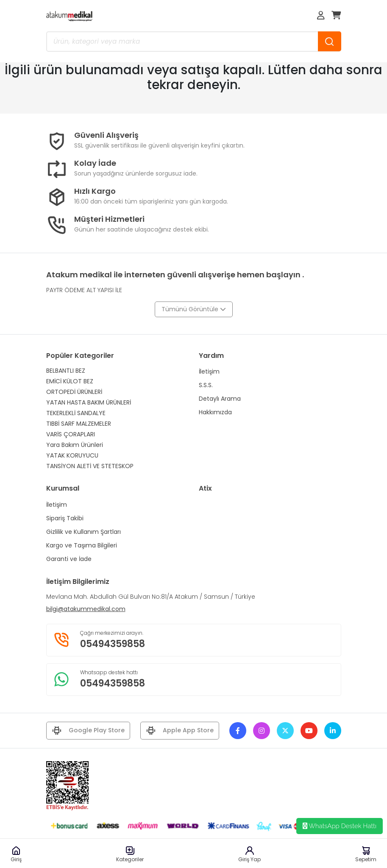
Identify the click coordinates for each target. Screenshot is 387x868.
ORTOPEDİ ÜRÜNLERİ (74, 392)
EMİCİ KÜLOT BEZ (70, 381)
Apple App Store (180, 731)
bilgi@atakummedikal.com (86, 609)
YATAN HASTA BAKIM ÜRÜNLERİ (89, 402)
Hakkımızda (215, 412)
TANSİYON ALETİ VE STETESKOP (90, 466)
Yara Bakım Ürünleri (75, 445)
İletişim (209, 371)
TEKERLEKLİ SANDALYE (76, 413)
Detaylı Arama (220, 399)
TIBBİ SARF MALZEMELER (79, 424)
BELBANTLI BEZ (66, 371)
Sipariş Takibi (65, 518)
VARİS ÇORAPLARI (71, 434)
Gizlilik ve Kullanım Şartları (84, 532)
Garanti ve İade (69, 559)
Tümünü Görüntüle (194, 309)
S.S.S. (206, 385)
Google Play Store (88, 731)
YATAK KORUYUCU (72, 455)
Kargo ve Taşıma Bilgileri (82, 545)
